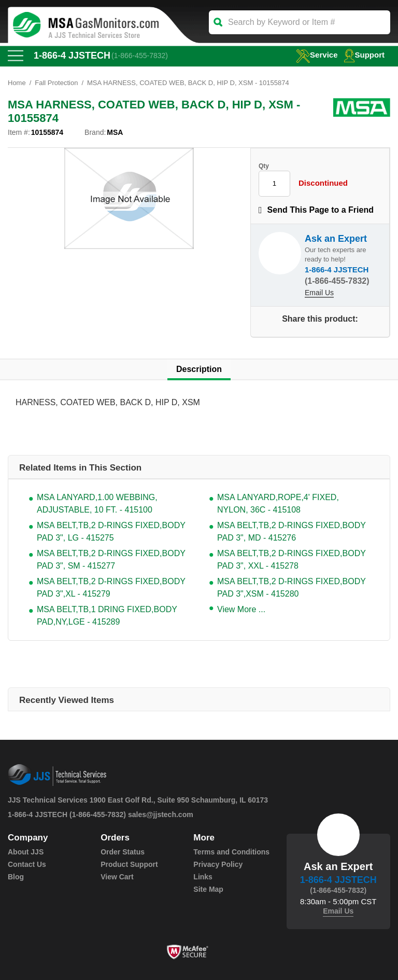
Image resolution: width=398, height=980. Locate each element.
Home (17, 83)
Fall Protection (56, 83)
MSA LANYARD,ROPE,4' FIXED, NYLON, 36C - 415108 (278, 503)
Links (203, 877)
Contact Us (27, 864)
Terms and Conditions (231, 852)
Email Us (319, 293)
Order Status (123, 852)
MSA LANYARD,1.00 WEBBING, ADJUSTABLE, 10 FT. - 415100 (97, 503)
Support (364, 55)
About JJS (26, 852)
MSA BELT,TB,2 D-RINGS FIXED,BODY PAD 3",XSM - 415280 (292, 588)
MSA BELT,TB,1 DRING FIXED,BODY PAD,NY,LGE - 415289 (107, 616)
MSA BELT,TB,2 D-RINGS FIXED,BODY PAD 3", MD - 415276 (292, 532)
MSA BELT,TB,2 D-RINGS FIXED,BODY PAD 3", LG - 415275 (111, 532)
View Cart (117, 877)
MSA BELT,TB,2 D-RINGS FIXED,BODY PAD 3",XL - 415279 (111, 588)
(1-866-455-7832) (140, 56)
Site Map (208, 889)
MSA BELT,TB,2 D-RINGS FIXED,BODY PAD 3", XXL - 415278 (292, 560)
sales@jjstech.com (161, 815)
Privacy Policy (218, 864)
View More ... (241, 609)
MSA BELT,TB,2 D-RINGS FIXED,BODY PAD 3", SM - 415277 (111, 560)
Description (199, 369)
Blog (16, 877)
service (317, 55)
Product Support (129, 864)
